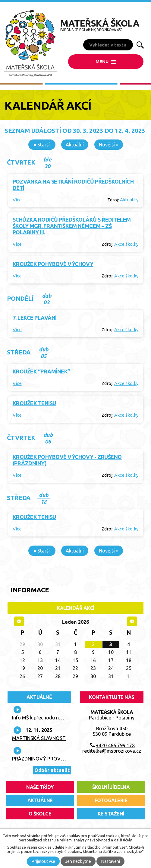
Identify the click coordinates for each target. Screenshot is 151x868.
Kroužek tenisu (34, 403)
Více (17, 200)
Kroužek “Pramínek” (41, 371)
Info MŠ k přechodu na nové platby (50, 718)
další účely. (123, 840)
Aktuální (75, 145)
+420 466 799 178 (115, 745)
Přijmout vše (43, 861)
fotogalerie (111, 800)
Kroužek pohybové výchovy (53, 264)
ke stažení (111, 814)
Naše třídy (40, 787)
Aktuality (129, 200)
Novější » (109, 145)
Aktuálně (39, 697)
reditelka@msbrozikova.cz (112, 751)
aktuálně (40, 800)
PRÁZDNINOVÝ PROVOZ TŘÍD (46, 759)
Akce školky (126, 244)
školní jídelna (111, 787)
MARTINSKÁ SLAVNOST (39, 738)
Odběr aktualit (52, 770)
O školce (40, 814)
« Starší (42, 145)
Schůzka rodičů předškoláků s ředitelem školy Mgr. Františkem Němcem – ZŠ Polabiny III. (72, 226)
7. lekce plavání (35, 318)
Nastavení (110, 861)
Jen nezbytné (78, 861)
